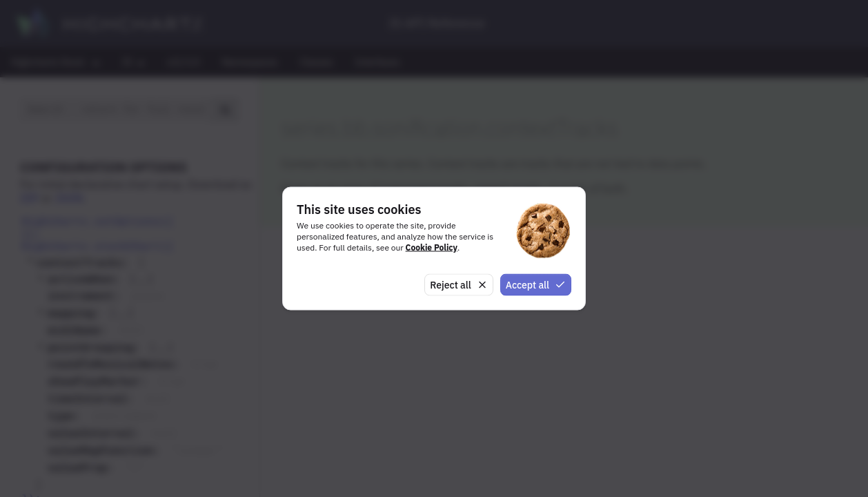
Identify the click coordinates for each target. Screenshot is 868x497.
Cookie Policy (432, 247)
